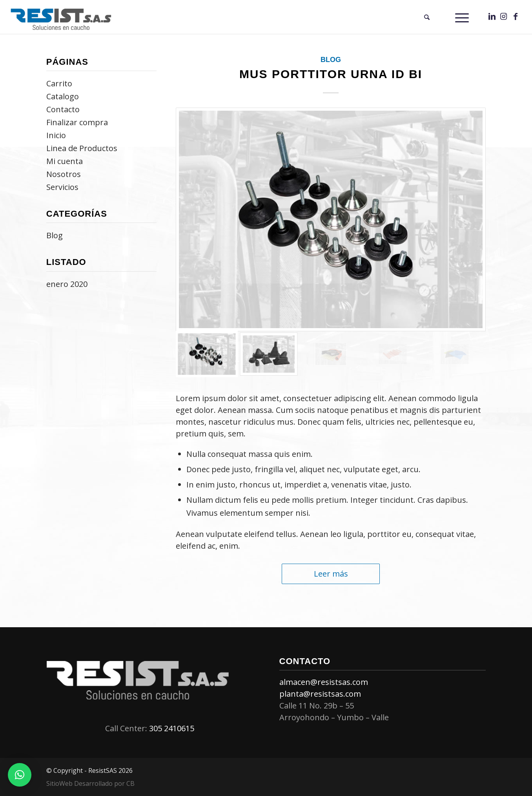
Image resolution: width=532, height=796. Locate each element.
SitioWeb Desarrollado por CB (90, 783)
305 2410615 (172, 728)
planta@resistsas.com (320, 694)
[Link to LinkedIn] (492, 16)
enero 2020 (67, 284)
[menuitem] (427, 17)
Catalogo (63, 96)
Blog (331, 60)
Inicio (56, 135)
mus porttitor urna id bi (331, 74)
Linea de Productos (82, 148)
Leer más (331, 574)
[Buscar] (427, 17)
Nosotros (64, 174)
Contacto (63, 109)
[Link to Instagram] (504, 16)
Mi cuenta (65, 161)
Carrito (59, 83)
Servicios (62, 187)
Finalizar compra (77, 122)
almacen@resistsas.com (324, 682)
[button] (20, 775)
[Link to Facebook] (516, 16)
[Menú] (462, 17)
